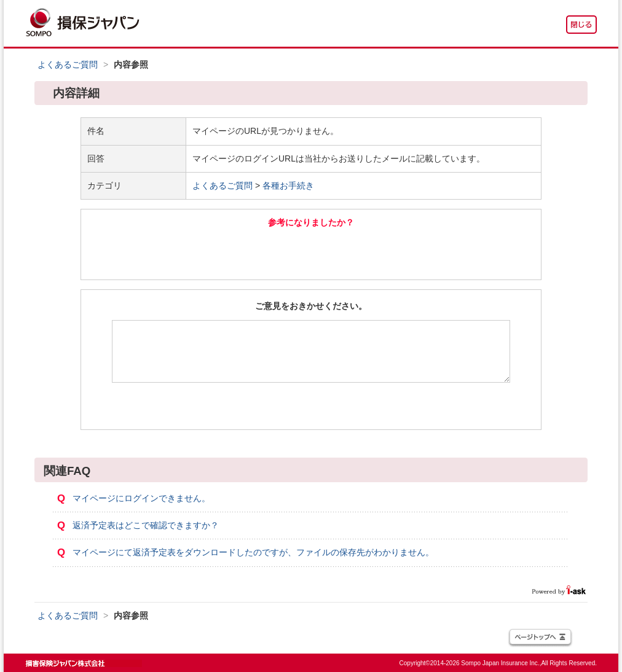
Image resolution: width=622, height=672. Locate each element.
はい (243, 253)
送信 (311, 406)
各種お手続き (288, 186)
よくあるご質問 (68, 64)
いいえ (379, 253)
